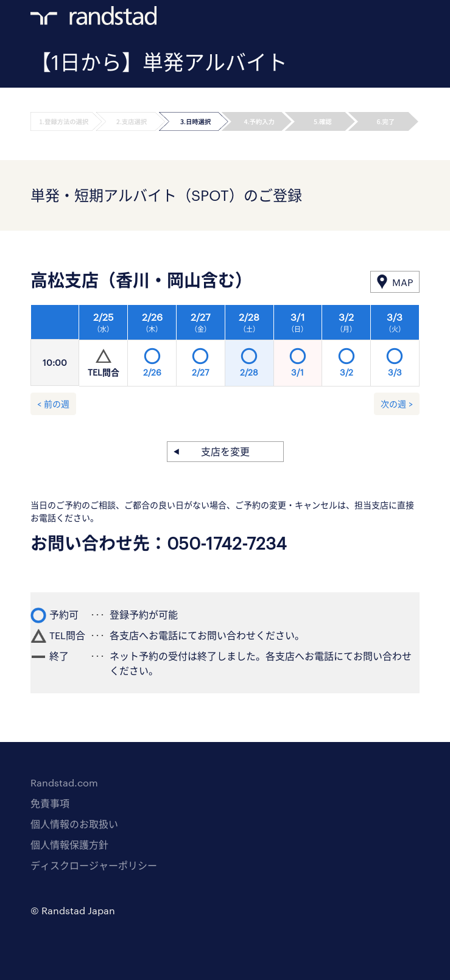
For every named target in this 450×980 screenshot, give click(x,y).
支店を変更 (225, 451)
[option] (249, 349)
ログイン (390, 19)
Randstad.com (64, 782)
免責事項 (50, 803)
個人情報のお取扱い (74, 824)
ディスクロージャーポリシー (94, 865)
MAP (403, 282)
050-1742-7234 (227, 543)
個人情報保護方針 (69, 845)
